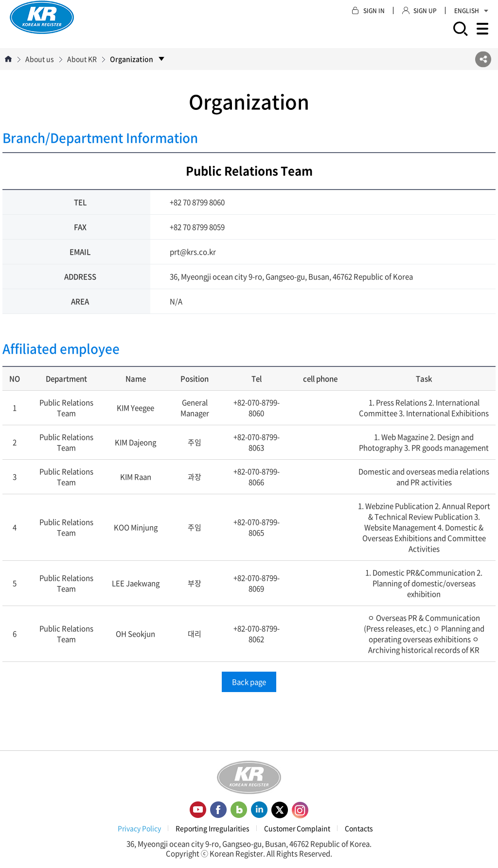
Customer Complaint (297, 828)
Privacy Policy (139, 828)
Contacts (359, 828)
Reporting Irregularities (213, 828)
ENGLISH (471, 11)
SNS (483, 59)
